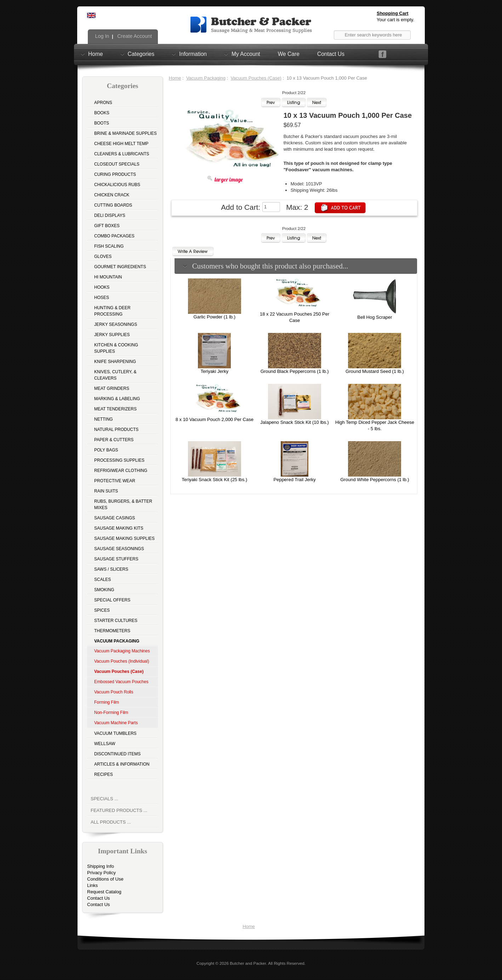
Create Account (134, 36)
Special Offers (112, 600)
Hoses (102, 298)
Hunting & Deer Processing (112, 311)
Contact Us (331, 54)
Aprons (103, 103)
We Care (289, 54)
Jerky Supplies (112, 335)
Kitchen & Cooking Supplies (116, 348)
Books (102, 113)
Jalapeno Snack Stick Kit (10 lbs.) (295, 422)
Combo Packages (114, 236)
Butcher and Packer (248, 963)
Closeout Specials (117, 164)
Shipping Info (101, 866)
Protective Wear (115, 481)
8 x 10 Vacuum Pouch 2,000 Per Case (215, 419)
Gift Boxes (107, 226)
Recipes (104, 774)
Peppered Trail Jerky (295, 480)
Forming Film (107, 702)
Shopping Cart (393, 13)
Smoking (104, 590)
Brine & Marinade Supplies (125, 133)
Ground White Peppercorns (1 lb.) (375, 480)
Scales (102, 580)
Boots (102, 123)
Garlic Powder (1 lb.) (215, 317)
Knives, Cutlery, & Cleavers (115, 375)
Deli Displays (110, 215)
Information (193, 54)
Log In (102, 36)
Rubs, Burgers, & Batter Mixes (123, 505)
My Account (246, 54)
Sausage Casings (115, 518)
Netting (104, 419)
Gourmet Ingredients (120, 267)
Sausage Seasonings (119, 549)
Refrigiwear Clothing (121, 471)
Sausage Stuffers (116, 559)
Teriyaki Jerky (214, 371)
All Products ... (111, 822)
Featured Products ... (119, 810)
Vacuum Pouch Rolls (114, 692)
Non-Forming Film (111, 713)
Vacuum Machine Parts (116, 723)
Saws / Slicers (111, 569)
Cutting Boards (113, 205)
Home (96, 54)
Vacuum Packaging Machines (122, 651)
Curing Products (115, 174)
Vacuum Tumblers (115, 733)
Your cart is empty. (395, 20)
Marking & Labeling (117, 399)
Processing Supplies (119, 460)
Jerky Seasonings (116, 324)
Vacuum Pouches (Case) (256, 78)
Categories (141, 54)
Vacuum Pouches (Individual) (122, 661)
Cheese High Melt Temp (121, 144)
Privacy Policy (101, 873)
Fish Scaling (109, 246)
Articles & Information (122, 764)
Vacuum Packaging (206, 78)
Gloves (103, 256)
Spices (102, 610)
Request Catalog (104, 892)
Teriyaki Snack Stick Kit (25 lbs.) (214, 480)
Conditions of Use (105, 879)
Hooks (102, 287)
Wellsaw (105, 744)
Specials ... (104, 799)
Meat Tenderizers (115, 409)
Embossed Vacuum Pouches (121, 682)
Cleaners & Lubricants (122, 154)
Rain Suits (106, 491)
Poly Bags (106, 450)
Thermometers (112, 631)
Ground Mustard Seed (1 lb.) (375, 371)
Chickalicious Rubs (117, 185)
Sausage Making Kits (119, 528)
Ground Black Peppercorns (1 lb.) (295, 371)
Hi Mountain (108, 277)
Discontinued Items (117, 754)
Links (92, 885)
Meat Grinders (112, 388)
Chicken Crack (112, 195)
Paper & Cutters (114, 440)
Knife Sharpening (115, 362)
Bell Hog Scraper (375, 317)
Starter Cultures (116, 621)
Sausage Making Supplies (124, 538)
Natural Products (116, 430)
